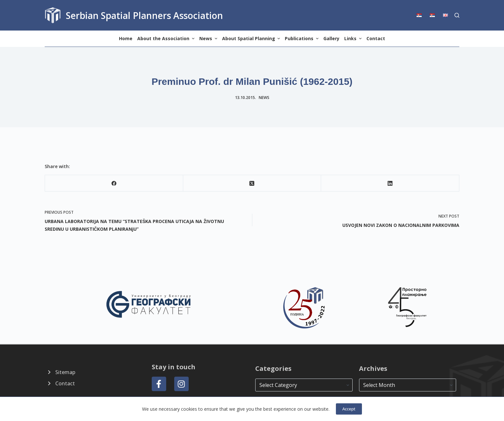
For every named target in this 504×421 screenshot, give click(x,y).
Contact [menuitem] (376, 38)
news (264, 98)
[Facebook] (114, 183)
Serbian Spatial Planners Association (144, 15)
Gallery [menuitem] (331, 38)
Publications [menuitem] (302, 38)
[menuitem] (421, 15)
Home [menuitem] (126, 38)
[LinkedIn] (390, 183)
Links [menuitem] (354, 38)
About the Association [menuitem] (167, 38)
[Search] (457, 15)
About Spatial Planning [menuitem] (252, 38)
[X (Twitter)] (252, 183)
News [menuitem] (209, 38)
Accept (349, 409)
